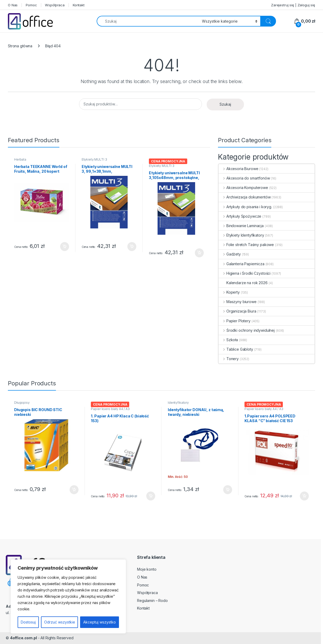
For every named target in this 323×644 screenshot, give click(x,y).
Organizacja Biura (237, 311)
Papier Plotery (235, 321)
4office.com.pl (24, 638)
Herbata (20, 159)
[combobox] (148, 21)
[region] (68, 596)
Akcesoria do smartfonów (244, 178)
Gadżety (230, 254)
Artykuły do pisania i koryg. (245, 207)
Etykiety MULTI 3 (94, 159)
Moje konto (147, 569)
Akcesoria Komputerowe (243, 188)
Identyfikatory (178, 403)
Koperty (229, 292)
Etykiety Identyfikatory (241, 235)
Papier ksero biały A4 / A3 (110, 409)
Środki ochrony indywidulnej (247, 330)
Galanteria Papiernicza (241, 264)
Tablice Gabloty (236, 349)
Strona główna (20, 46)
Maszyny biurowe (238, 302)
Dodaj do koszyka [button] (65, 247)
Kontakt (79, 5)
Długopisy (22, 403)
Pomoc (31, 5)
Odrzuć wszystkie (60, 622)
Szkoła (228, 340)
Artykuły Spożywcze (240, 216)
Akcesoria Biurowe (238, 169)
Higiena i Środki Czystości (244, 273)
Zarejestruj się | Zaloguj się (293, 5)
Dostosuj (28, 622)
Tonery (229, 359)
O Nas (13, 5)
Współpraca (55, 5)
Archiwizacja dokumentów (245, 197)
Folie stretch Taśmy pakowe (246, 245)
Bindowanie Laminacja (241, 226)
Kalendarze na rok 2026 (243, 283)
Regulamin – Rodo (152, 600)
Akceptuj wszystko (100, 622)
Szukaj (225, 104)
